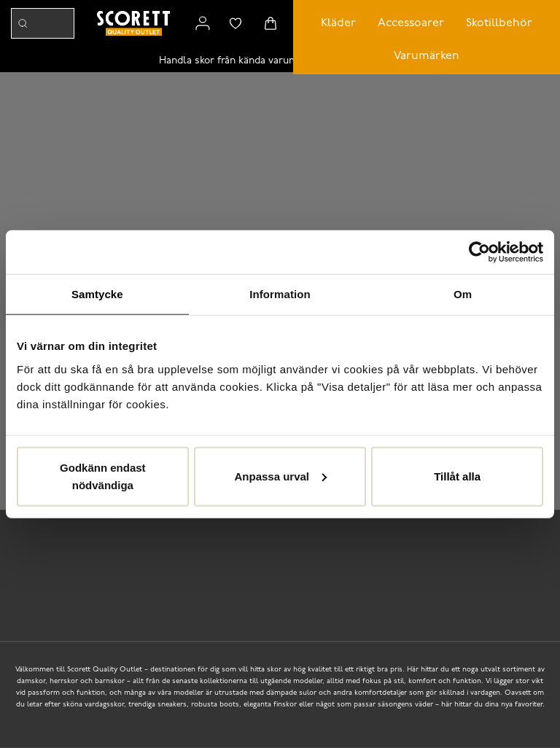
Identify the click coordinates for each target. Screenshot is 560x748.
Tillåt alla (457, 476)
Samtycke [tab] (97, 294)
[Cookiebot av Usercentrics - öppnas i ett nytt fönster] (479, 252)
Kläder (338, 23)
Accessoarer (411, 23)
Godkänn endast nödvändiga (103, 476)
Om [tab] (463, 294)
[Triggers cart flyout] (271, 23)
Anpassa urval (280, 476)
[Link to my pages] (203, 23)
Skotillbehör (499, 23)
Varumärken (427, 56)
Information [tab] (280, 294)
